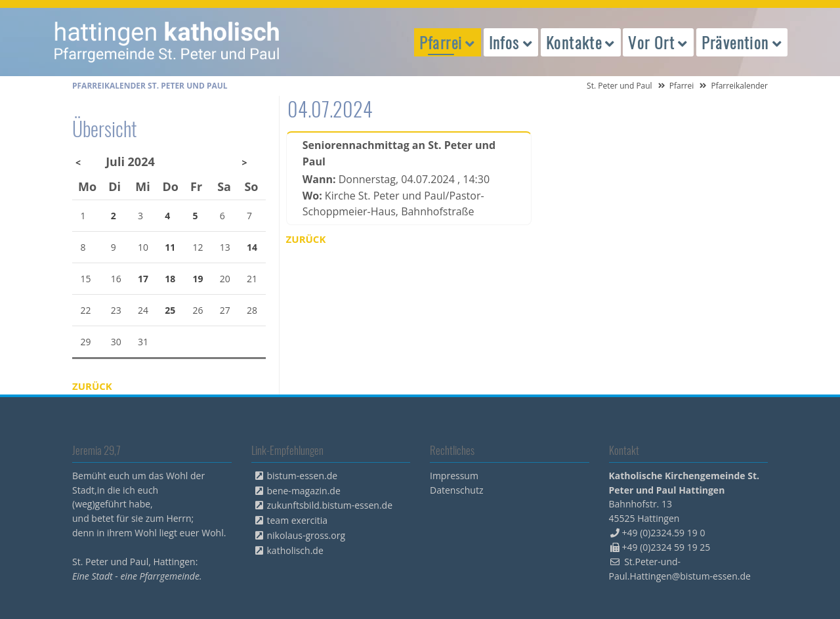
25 (170, 310)
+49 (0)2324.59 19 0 (664, 533)
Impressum (454, 476)
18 (170, 279)
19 (198, 279)
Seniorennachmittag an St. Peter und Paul (399, 153)
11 (170, 247)
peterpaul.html (167, 42)
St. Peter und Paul (619, 86)
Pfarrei (682, 86)
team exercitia (298, 520)
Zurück (306, 239)
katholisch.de (295, 550)
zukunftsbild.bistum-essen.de (330, 505)
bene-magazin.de (304, 491)
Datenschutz (456, 490)
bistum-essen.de (303, 476)
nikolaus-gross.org (306, 535)
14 (252, 247)
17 (143, 279)
